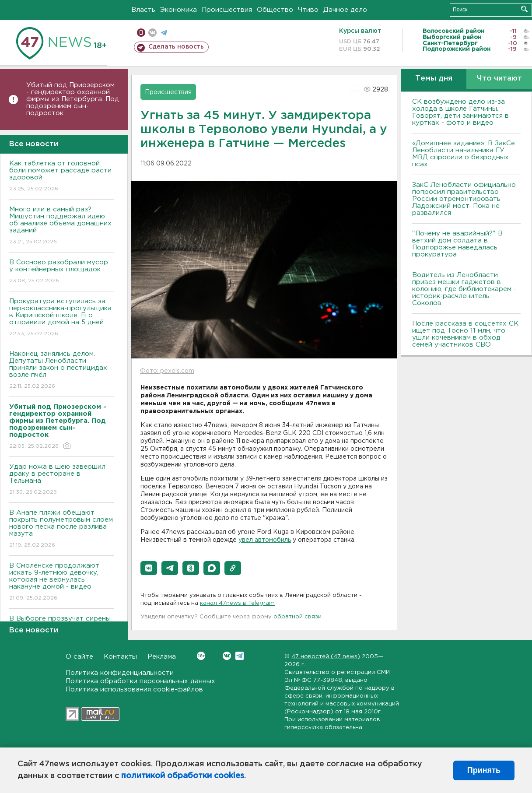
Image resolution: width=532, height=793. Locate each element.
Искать (524, 9)
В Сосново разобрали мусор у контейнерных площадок (61, 272)
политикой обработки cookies (183, 776)
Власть (143, 10)
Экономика (178, 10)
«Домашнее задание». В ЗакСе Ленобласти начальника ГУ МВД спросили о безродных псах (464, 154)
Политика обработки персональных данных (140, 681)
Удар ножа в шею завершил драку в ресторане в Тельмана (61, 480)
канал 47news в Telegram (237, 603)
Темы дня (434, 79)
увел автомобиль (265, 540)
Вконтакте (201, 656)
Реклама (162, 657)
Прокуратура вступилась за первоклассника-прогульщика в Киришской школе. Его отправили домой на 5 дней (61, 318)
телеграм (164, 33)
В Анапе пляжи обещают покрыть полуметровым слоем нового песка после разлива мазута (61, 529)
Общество (275, 10)
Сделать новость (176, 47)
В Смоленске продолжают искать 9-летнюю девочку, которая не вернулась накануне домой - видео (61, 582)
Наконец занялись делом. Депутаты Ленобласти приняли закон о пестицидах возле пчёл (61, 370)
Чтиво (308, 10)
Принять (484, 770)
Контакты (120, 657)
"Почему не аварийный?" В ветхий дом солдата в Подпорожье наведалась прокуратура (457, 244)
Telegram (240, 656)
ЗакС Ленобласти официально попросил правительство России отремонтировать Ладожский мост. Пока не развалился (464, 199)
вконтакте (152, 33)
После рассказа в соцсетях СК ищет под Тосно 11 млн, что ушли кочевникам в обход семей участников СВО (465, 334)
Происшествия (227, 10)
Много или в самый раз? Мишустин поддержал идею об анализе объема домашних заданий (61, 226)
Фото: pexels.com (167, 371)
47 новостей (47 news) (326, 657)
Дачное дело (345, 10)
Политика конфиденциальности (120, 673)
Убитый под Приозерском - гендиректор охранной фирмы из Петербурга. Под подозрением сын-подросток (73, 99)
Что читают (499, 79)
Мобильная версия (141, 33)
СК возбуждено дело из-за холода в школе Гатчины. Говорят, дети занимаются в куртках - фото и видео (460, 112)
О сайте (79, 657)
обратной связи (297, 617)
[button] (149, 568)
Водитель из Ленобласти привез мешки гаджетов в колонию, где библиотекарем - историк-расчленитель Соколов (464, 289)
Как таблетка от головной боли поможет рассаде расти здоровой (61, 177)
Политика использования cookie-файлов (134, 689)
